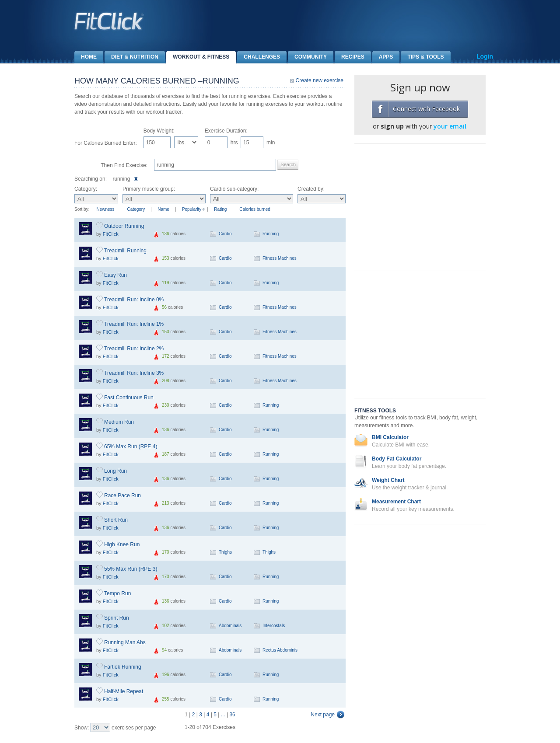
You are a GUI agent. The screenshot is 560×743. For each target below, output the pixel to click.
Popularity (192, 209)
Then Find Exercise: (124, 165)
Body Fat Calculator (397, 459)
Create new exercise (320, 80)
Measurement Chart (396, 502)
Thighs (225, 552)
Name (163, 209)
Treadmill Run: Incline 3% (134, 373)
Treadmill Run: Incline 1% (134, 324)
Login (485, 56)
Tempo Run (117, 593)
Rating (220, 209)
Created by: (311, 189)
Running (271, 234)
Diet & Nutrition (131, 57)
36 (232, 715)
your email (450, 126)
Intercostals (274, 626)
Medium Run (119, 422)
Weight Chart (388, 480)
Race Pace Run (122, 495)
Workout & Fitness (198, 57)
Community (307, 57)
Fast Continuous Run (129, 398)
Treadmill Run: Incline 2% (134, 349)
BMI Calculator (390, 437)
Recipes (350, 57)
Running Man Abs (125, 642)
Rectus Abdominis (280, 650)
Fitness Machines (280, 258)
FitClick (111, 234)
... (223, 715)
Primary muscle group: (149, 189)
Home (86, 57)
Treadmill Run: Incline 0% (134, 300)
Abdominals (230, 626)
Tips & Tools (422, 57)
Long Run (115, 471)
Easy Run (115, 275)
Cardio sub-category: (234, 189)
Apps (383, 57)
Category (136, 209)
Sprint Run (117, 618)
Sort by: (82, 209)
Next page (323, 715)
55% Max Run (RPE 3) (131, 569)
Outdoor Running (124, 226)
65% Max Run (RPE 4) (131, 446)
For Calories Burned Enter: (106, 143)
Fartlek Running (123, 667)
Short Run (116, 520)
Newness (105, 209)
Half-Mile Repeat (124, 691)
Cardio (225, 234)
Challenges (259, 57)
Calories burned (255, 209)
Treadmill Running (125, 251)
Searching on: (91, 179)
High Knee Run (122, 544)
